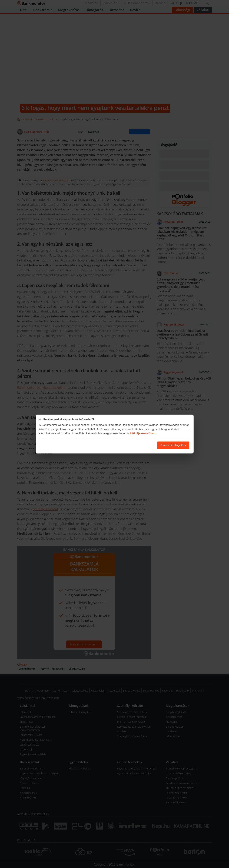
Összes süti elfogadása (173, 445)
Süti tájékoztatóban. (143, 433)
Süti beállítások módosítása (135, 445)
